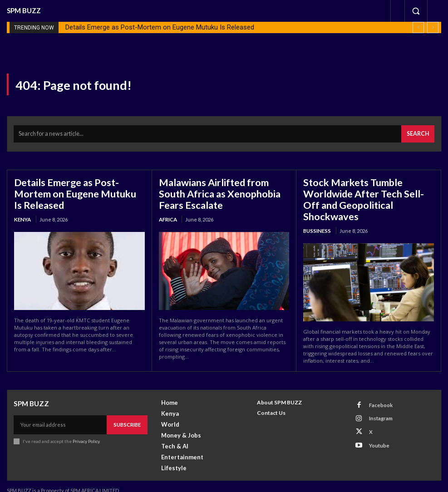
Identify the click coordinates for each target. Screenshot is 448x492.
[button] (416, 11)
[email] (61, 415)
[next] (433, 27)
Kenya (22, 215)
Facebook (378, 396)
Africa (168, 215)
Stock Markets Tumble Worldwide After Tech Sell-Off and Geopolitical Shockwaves (367, 191)
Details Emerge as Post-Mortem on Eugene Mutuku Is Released (160, 27)
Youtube (377, 431)
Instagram (379, 407)
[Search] (419, 133)
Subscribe (128, 415)
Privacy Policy (86, 431)
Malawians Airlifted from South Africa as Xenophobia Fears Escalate (224, 191)
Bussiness (316, 215)
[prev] (418, 27)
